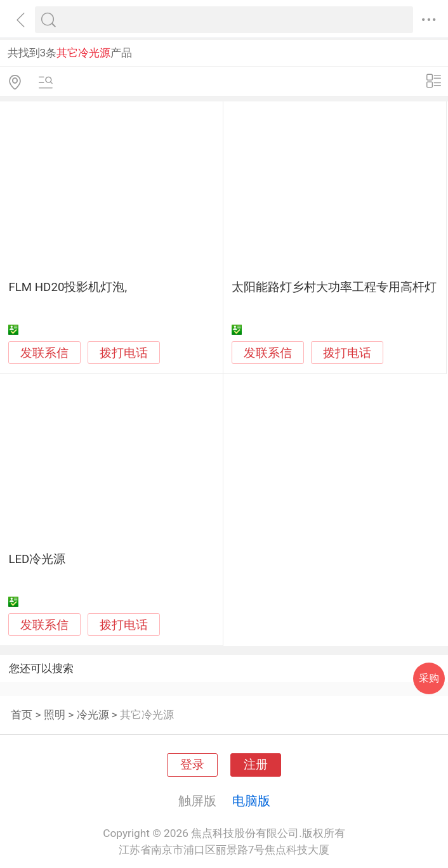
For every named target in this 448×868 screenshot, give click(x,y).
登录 (192, 765)
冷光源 (93, 715)
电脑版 (251, 801)
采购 (429, 678)
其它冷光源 (147, 715)
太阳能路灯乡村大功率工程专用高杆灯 (334, 287)
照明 (55, 715)
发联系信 (44, 353)
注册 (256, 765)
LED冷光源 (37, 559)
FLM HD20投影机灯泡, (68, 287)
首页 (22, 715)
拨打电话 (124, 353)
